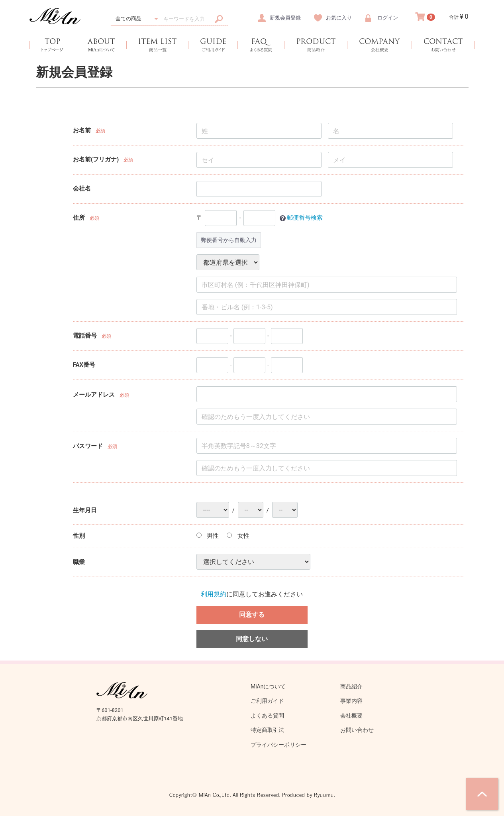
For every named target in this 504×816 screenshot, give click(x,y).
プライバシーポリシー (278, 745)
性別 (79, 536)
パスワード (88, 446)
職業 (79, 562)
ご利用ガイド (267, 701)
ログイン (388, 18)
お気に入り (339, 18)
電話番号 (85, 336)
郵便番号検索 (305, 218)
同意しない (252, 638)
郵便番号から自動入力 (229, 240)
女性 (238, 536)
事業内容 (351, 701)
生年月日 (85, 510)
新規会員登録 (285, 18)
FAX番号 (84, 365)
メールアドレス (94, 394)
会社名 (82, 189)
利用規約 (214, 594)
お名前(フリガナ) (96, 159)
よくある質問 (267, 716)
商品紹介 (351, 686)
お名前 (82, 130)
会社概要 (351, 716)
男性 (208, 536)
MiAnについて (268, 686)
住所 (79, 218)
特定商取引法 (267, 730)
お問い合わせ (357, 730)
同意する (252, 614)
